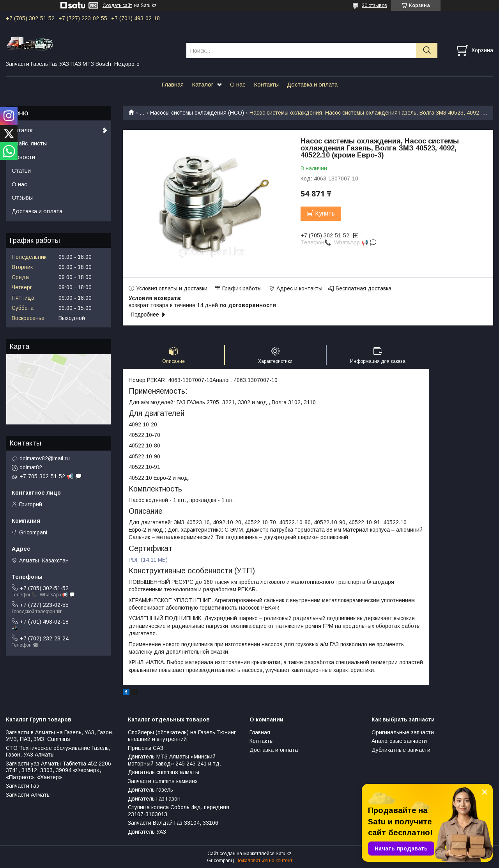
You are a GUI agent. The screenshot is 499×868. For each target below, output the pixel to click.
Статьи (21, 171)
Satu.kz (284, 854)
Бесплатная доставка (364, 288)
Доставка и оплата (312, 84)
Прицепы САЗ (146, 748)
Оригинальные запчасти (403, 732)
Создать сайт (117, 5)
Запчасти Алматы (28, 795)
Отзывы (22, 197)
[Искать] (427, 50)
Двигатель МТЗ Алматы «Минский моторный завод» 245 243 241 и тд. (174, 760)
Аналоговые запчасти (399, 741)
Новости (23, 157)
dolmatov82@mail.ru (45, 458)
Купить (325, 213)
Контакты (266, 84)
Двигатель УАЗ (147, 832)
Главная (173, 84)
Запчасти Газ (22, 786)
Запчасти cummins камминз (163, 781)
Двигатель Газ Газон (154, 799)
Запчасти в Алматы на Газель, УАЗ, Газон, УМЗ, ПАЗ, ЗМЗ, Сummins (60, 736)
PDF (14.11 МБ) (148, 560)
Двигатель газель (150, 790)
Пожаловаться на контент (264, 861)
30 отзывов (374, 5)
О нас (238, 84)
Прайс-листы (29, 143)
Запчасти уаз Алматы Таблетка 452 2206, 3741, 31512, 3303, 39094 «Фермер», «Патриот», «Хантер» (59, 770)
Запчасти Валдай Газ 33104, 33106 (173, 823)
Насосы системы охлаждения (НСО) (197, 113)
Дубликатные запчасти (401, 750)
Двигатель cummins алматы (164, 772)
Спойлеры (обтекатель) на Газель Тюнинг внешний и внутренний (182, 736)
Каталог (203, 84)
